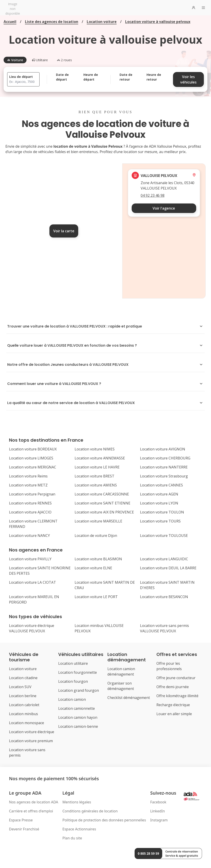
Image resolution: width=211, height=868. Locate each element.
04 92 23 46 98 (153, 195)
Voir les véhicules (188, 79)
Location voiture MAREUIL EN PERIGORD (34, 599)
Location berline (23, 696)
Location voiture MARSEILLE (98, 521)
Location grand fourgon (79, 690)
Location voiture (102, 22)
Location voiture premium (31, 741)
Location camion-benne (78, 726)
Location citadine (23, 678)
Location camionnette (77, 708)
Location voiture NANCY (29, 536)
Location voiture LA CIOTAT (32, 582)
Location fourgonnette (78, 672)
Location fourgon (73, 681)
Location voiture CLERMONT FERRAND (33, 524)
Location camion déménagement (121, 671)
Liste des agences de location (52, 22)
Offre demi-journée (173, 687)
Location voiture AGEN (159, 494)
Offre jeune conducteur (176, 678)
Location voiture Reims (28, 476)
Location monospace (27, 723)
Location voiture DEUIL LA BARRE (168, 568)
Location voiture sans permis (27, 753)
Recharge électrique (173, 705)
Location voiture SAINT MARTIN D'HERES (167, 585)
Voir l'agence (164, 208)
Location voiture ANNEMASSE (100, 458)
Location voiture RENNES (30, 503)
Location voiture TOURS (160, 521)
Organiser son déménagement (121, 686)
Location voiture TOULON (162, 512)
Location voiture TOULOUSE (164, 536)
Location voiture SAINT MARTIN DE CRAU (105, 585)
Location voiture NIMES (95, 449)
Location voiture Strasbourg (164, 476)
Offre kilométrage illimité (177, 696)
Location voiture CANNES (161, 485)
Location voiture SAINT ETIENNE (102, 503)
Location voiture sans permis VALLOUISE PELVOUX (164, 628)
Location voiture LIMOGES (31, 458)
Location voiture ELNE (93, 568)
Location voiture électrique (32, 732)
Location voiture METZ (28, 485)
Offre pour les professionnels (169, 666)
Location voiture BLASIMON (98, 559)
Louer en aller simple (174, 714)
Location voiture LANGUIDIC (164, 559)
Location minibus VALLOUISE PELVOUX (99, 628)
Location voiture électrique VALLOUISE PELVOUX (32, 628)
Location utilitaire (73, 663)
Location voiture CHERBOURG (165, 458)
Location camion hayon (78, 717)
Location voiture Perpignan (32, 494)
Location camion (72, 699)
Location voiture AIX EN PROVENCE (104, 512)
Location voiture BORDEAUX (33, 449)
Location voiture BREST (94, 476)
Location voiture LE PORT (96, 597)
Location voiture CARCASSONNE (102, 494)
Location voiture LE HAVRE (97, 467)
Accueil (10, 22)
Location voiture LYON (159, 503)
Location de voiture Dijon (96, 536)
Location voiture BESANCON (164, 597)
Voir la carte (64, 231)
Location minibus (23, 714)
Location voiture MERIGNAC (33, 467)
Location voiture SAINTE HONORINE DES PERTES (40, 571)
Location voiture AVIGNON (163, 449)
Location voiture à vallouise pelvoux (158, 22)
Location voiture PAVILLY (30, 559)
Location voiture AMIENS (96, 485)
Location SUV (20, 687)
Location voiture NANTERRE (164, 467)
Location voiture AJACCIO (30, 512)
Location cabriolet (24, 705)
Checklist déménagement (129, 698)
